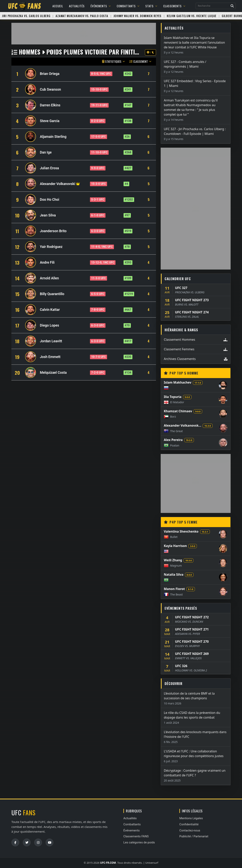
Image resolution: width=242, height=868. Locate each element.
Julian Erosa (49, 168)
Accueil (58, 6)
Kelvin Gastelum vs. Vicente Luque (192, 16)
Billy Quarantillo (52, 294)
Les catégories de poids (139, 842)
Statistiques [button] (113, 61)
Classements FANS (136, 836)
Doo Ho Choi (49, 200)
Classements (174, 6)
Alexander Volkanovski (58, 184)
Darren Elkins (50, 105)
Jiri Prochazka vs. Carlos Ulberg (26, 16)
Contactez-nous (190, 830)
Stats (151, 6)
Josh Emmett (50, 357)
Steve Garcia (50, 121)
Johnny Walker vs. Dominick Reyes (137, 16)
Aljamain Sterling (53, 137)
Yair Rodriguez (51, 247)
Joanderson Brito (53, 231)
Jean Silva (48, 215)
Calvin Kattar (50, 310)
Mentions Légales (191, 818)
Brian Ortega (50, 74)
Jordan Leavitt (51, 341)
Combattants (128, 6)
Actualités (77, 6)
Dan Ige (46, 152)
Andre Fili (47, 262)
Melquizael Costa (53, 373)
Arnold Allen (49, 278)
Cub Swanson (50, 89)
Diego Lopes (49, 325)
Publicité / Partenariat (194, 836)
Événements (101, 6)
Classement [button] (140, 61)
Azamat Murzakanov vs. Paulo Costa (82, 16)
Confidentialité (189, 824)
